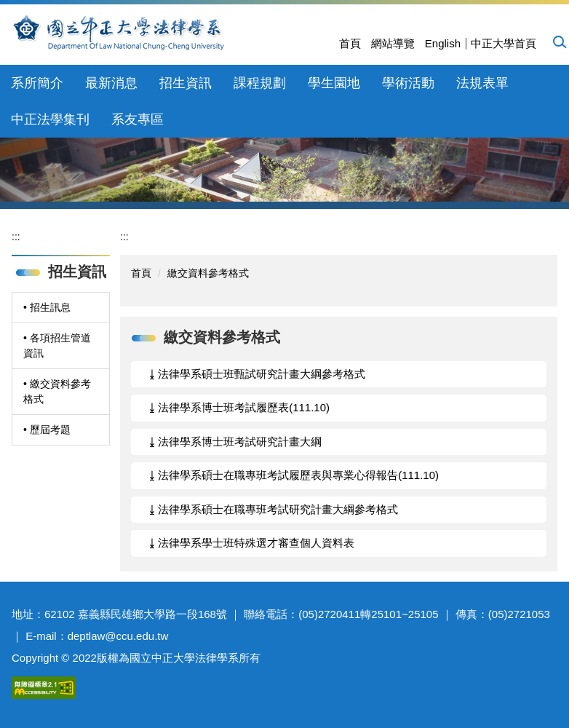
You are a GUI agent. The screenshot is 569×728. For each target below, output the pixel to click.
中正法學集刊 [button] (50, 119)
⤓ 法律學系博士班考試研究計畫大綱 (235, 442)
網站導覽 (393, 43)
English (443, 43)
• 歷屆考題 (47, 430)
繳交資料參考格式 (208, 273)
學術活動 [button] (408, 83)
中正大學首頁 (504, 43)
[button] (559, 41)
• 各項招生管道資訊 (57, 345)
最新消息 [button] (111, 83)
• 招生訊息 (47, 307)
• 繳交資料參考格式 (57, 391)
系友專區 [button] (138, 119)
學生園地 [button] (334, 83)
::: (16, 237)
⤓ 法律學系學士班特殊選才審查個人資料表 (252, 543)
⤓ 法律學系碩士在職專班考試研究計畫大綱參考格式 (274, 509)
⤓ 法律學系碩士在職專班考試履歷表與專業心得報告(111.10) (294, 475)
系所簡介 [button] (37, 83)
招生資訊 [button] (186, 83)
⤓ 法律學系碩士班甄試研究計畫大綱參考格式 (257, 374)
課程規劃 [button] (260, 83)
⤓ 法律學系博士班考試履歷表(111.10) (239, 407)
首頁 (350, 43)
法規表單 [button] (482, 83)
